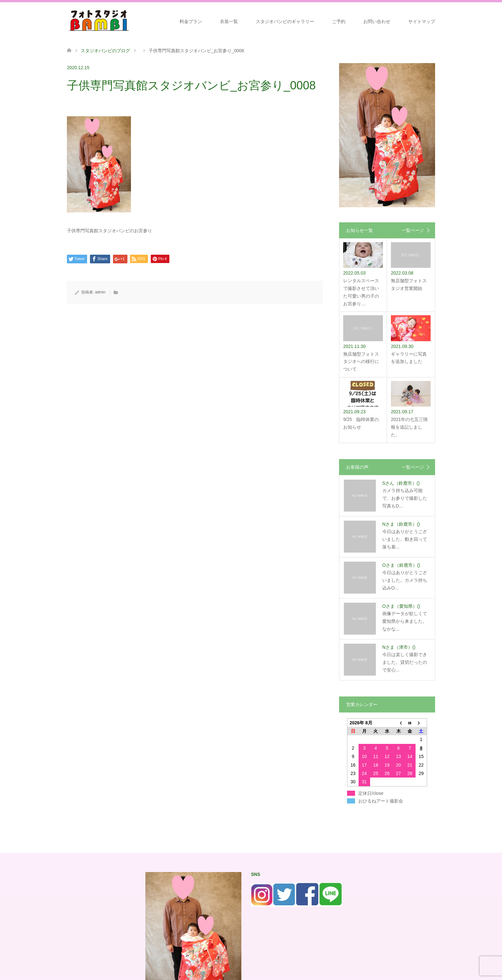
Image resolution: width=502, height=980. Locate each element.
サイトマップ (422, 21)
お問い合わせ (377, 21)
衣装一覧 (229, 21)
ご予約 (339, 21)
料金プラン (191, 21)
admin (100, 292)
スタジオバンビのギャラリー (285, 21)
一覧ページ (413, 230)
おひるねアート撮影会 (381, 801)
